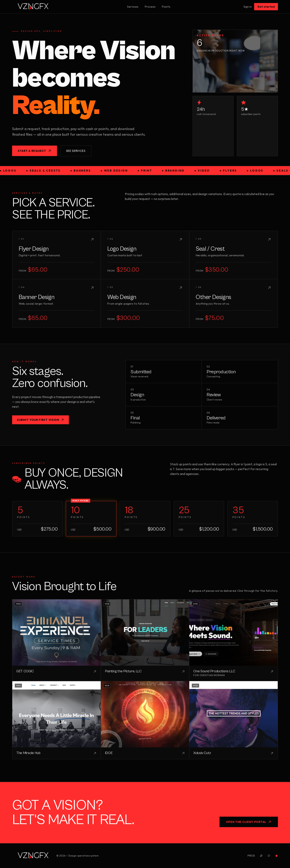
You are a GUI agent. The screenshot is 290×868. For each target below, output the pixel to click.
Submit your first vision (40, 420)
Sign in (248, 7)
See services (76, 151)
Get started (266, 7)
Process (150, 7)
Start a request (35, 151)
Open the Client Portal (249, 822)
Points (166, 7)
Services (133, 7)
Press (251, 856)
